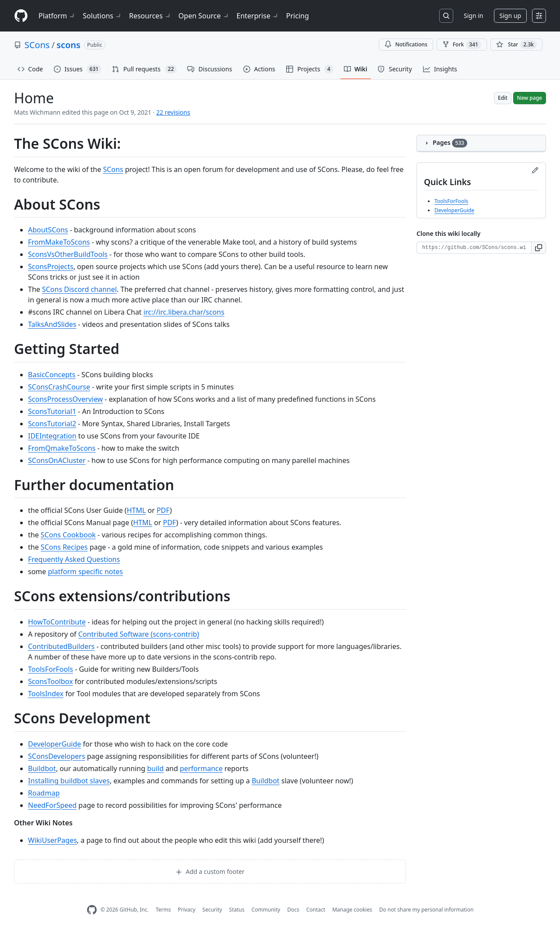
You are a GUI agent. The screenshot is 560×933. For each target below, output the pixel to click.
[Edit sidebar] (535, 170)
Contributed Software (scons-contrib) (139, 634)
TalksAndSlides (52, 324)
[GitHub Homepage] (92, 910)
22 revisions (173, 112)
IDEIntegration (52, 436)
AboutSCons (48, 230)
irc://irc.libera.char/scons (184, 312)
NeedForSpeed (52, 805)
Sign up (510, 16)
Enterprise (258, 16)
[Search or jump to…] (446, 16)
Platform (57, 16)
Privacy (187, 910)
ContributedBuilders (61, 646)
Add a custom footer (210, 872)
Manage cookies (352, 910)
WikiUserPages (52, 840)
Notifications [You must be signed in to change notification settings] (406, 44)
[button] (539, 248)
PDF (163, 510)
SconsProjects (51, 267)
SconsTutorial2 (52, 424)
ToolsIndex (46, 694)
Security (212, 910)
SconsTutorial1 (52, 411)
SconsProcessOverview (65, 399)
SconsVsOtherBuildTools (68, 254)
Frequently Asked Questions (74, 559)
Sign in (473, 16)
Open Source (204, 16)
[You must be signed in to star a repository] (516, 45)
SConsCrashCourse (59, 387)
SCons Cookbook (68, 535)
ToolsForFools (51, 669)
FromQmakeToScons (62, 448)
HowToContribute (57, 622)
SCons (37, 45)
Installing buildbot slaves (69, 781)
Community (266, 910)
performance (201, 768)
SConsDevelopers (57, 756)
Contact (316, 910)
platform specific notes (86, 572)
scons (68, 45)
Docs (293, 910)
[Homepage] (21, 16)
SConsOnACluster (57, 460)
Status (237, 910)
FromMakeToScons (59, 242)
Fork (462, 45)
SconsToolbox (51, 681)
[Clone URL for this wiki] (474, 248)
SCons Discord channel (79, 289)
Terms (163, 910)
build (155, 768)
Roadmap (44, 793)
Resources (150, 16)
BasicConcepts (52, 375)
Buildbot (42, 768)
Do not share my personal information (427, 910)
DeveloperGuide (54, 744)
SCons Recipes (64, 547)
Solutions (102, 16)
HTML (136, 510)
